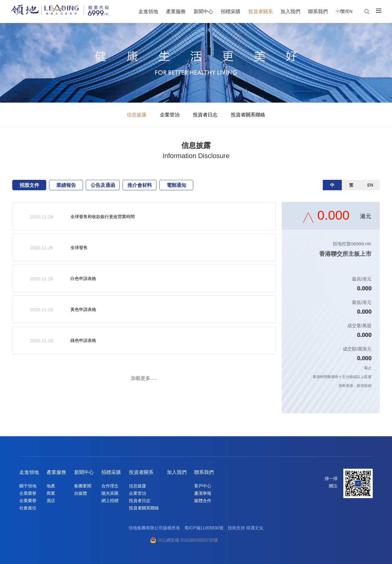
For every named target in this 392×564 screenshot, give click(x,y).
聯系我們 (204, 472)
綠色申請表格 (83, 340)
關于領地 (28, 486)
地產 (51, 486)
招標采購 (111, 472)
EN (349, 11)
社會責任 (28, 508)
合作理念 (110, 486)
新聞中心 (84, 472)
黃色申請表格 (83, 309)
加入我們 (177, 472)
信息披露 (137, 115)
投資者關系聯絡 (248, 115)
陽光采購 (110, 493)
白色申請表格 (83, 278)
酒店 (51, 501)
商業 (51, 493)
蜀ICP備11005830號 (204, 528)
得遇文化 (255, 528)
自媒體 (81, 493)
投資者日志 (205, 115)
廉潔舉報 (203, 493)
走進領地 (29, 472)
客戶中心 (203, 486)
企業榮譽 (28, 493)
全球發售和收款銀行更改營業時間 (103, 217)
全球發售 (79, 248)
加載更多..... (144, 378)
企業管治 (170, 115)
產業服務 (56, 472)
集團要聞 (83, 486)
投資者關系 (141, 472)
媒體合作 (203, 501)
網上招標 (110, 501)
